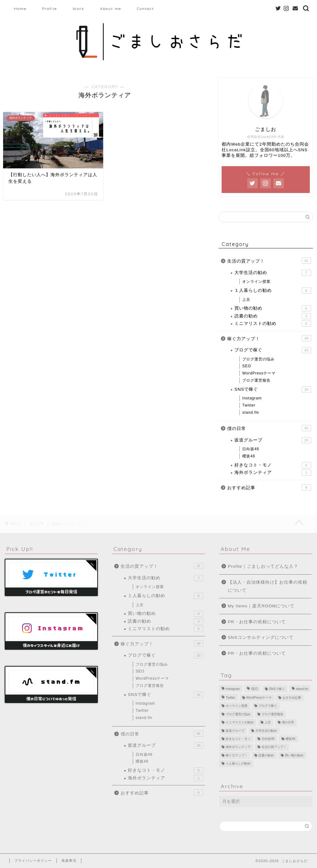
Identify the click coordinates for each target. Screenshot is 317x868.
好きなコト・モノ (273, 465)
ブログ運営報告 (256, 380)
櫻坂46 (249, 456)
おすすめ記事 (269, 487)
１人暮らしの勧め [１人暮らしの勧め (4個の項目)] (238, 764)
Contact (145, 9)
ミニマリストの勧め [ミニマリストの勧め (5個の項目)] (240, 723)
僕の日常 (269, 428)
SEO (247, 366)
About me (111, 9)
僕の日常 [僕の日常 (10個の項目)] (288, 723)
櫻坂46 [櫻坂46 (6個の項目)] (291, 739)
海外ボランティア (273, 473)
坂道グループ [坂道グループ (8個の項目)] (235, 731)
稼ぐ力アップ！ (269, 338)
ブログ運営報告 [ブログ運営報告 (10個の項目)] (272, 714)
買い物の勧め (273, 308)
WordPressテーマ (259, 373)
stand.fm (251, 412)
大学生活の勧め (273, 273)
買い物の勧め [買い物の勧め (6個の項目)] (294, 755)
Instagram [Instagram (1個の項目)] (233, 689)
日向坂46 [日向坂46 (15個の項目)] (268, 739)
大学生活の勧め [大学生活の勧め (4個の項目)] (266, 731)
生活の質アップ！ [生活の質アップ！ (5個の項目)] (274, 747)
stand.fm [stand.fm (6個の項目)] (302, 689)
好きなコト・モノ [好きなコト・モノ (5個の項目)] (238, 739)
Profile (50, 9)
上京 (246, 300)
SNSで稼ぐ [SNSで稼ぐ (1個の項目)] (277, 689)
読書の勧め (273, 316)
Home (20, 9)
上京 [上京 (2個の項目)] (268, 723)
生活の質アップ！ (269, 261)
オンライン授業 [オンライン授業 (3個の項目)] (237, 706)
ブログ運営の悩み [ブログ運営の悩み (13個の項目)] (238, 714)
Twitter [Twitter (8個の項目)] (231, 698)
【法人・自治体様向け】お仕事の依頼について (268, 586)
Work (79, 9)
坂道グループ (273, 440)
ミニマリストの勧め (273, 324)
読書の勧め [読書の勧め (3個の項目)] (266, 755)
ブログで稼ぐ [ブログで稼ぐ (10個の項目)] (268, 706)
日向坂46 (251, 449)
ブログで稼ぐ (273, 350)
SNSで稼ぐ (273, 389)
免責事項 (69, 861)
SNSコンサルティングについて (261, 637)
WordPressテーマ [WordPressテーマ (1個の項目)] (259, 698)
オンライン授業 (256, 282)
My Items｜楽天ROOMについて (261, 606)
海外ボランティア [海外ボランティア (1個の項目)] (238, 747)
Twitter (249, 405)
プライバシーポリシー (33, 861)
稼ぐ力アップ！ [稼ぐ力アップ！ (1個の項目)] (237, 755)
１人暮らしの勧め (273, 291)
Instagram (252, 398)
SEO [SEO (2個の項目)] (254, 689)
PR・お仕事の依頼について (257, 622)
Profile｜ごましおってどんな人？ (263, 566)
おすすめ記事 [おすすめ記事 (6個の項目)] (292, 698)
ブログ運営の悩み (258, 359)
